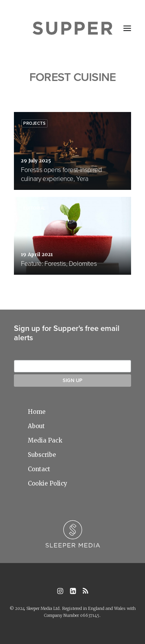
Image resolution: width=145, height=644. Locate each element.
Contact (39, 469)
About (36, 426)
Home (37, 412)
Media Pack (45, 440)
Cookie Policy (48, 483)
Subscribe (42, 455)
